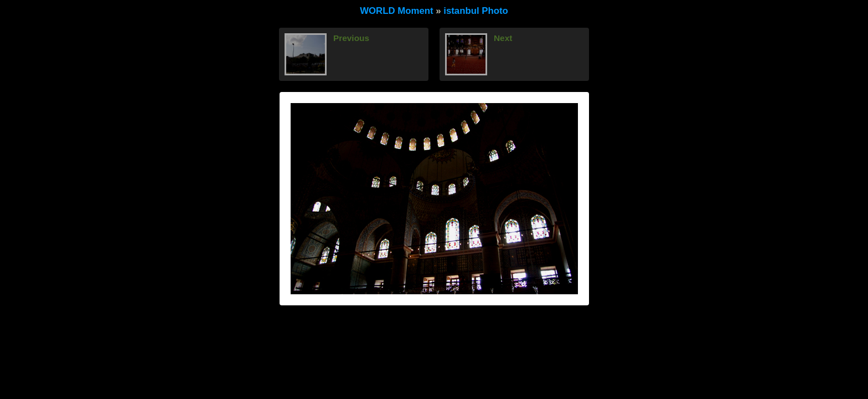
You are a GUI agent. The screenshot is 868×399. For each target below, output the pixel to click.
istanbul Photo (476, 11)
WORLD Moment (396, 11)
